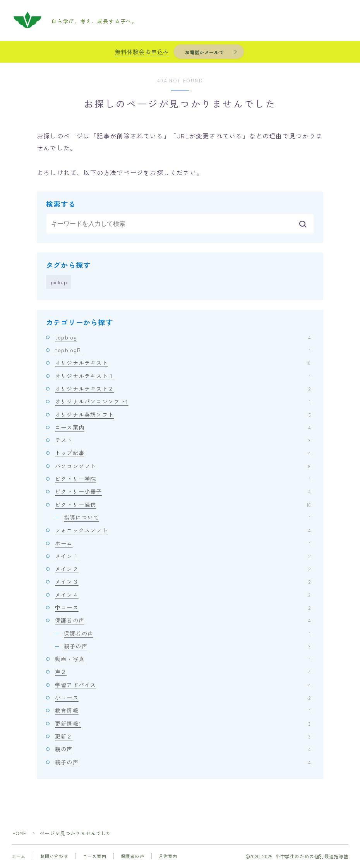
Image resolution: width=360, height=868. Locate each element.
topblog (183, 338)
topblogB (183, 350)
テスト (183, 440)
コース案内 (183, 428)
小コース (183, 698)
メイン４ (183, 595)
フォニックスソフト (183, 530)
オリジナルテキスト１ (183, 376)
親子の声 (187, 646)
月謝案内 (168, 856)
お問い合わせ (54, 856)
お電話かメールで (204, 52)
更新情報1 (183, 724)
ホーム (183, 544)
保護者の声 (183, 621)
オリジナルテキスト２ (183, 389)
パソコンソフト (183, 466)
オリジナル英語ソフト (183, 415)
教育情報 (183, 711)
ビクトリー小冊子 (183, 492)
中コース (183, 608)
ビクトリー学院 (183, 479)
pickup (59, 282)
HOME (20, 833)
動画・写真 (183, 659)
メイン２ (183, 569)
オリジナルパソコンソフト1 (183, 402)
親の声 (183, 749)
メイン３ (183, 582)
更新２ (183, 737)
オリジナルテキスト (183, 363)
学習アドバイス (183, 685)
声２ (183, 672)
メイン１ (183, 556)
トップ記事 (183, 453)
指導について (187, 518)
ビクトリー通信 (183, 505)
